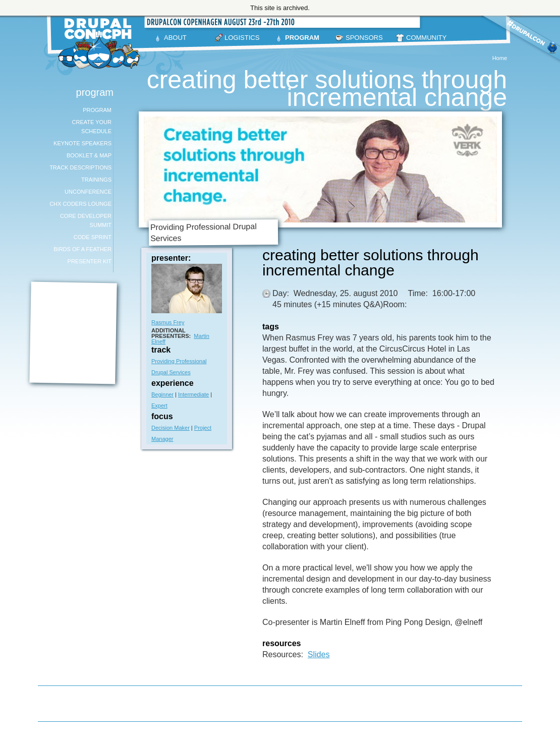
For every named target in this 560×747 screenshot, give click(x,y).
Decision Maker (171, 428)
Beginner (162, 394)
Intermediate (193, 394)
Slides (319, 654)
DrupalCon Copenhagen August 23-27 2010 (101, 43)
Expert (159, 406)
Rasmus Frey (168, 322)
